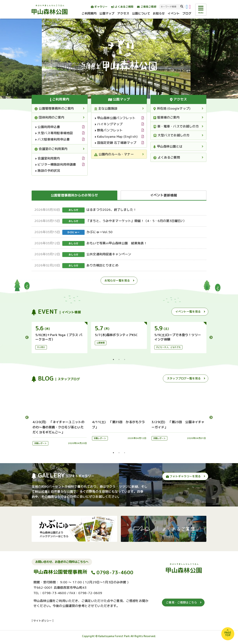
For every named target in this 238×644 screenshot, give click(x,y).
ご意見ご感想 (147, 7)
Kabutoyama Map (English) (116, 136)
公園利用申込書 (48, 127)
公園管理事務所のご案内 (54, 108)
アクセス (123, 13)
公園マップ (107, 13)
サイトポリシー (42, 621)
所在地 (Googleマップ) (172, 108)
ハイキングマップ (109, 124)
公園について (141, 13)
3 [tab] (125, 359)
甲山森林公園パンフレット (115, 118)
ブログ (187, 13)
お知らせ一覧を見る (117, 281)
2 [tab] (119, 359)
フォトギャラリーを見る (183, 476)
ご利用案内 (89, 13)
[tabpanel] (59, 338)
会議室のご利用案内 (51, 149)
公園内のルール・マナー (114, 154)
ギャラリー (99, 7)
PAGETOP (228, 634)
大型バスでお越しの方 (171, 135)
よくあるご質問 (122, 7)
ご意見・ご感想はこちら (181, 602)
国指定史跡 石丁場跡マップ (116, 143)
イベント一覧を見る (188, 312)
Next (211, 338)
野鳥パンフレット (109, 130)
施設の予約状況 (48, 171)
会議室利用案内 (48, 158)
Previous (27, 338)
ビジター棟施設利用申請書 (56, 164)
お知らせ (159, 13)
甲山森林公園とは (168, 146)
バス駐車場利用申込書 (53, 139)
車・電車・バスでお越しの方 (176, 126)
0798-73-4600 (115, 572)
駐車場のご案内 (167, 117)
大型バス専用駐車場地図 (54, 133)
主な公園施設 (106, 108)
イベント (174, 13)
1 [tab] (113, 359)
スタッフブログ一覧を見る (184, 378)
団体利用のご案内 (49, 117)
